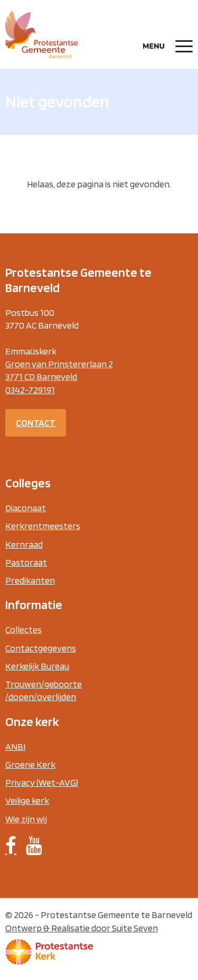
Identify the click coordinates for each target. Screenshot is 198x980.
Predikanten (30, 580)
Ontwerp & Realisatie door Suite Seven (82, 928)
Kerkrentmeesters (43, 526)
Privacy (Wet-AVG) (42, 782)
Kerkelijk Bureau (37, 666)
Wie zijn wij (26, 819)
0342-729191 (30, 390)
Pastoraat (26, 562)
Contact (36, 423)
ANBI (15, 746)
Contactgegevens (41, 648)
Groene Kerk (30, 764)
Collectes (23, 629)
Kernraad (24, 544)
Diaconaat (26, 508)
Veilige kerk (27, 800)
